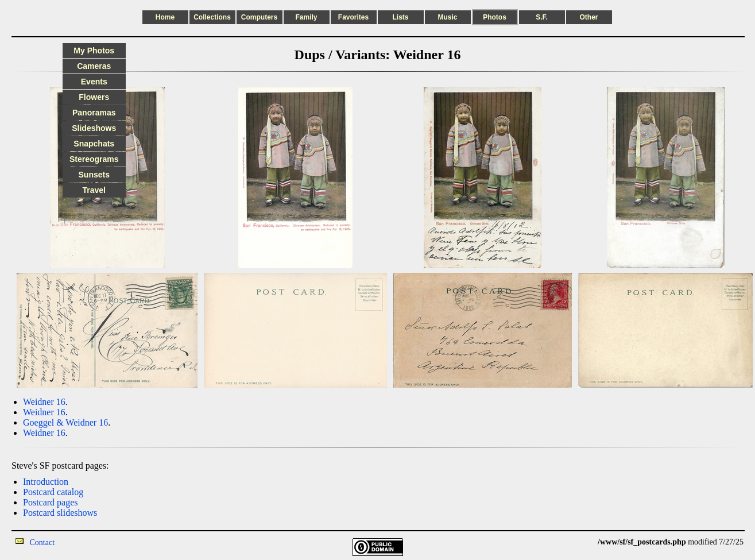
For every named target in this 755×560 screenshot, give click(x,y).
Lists (400, 17)
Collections (212, 17)
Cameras (94, 66)
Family (306, 17)
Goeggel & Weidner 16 (65, 422)
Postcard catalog (53, 492)
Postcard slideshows (60, 513)
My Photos (94, 51)
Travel (94, 190)
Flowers (94, 97)
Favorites (353, 17)
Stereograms (94, 159)
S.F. (542, 17)
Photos (495, 17)
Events (94, 82)
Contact (42, 542)
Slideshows (94, 128)
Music (447, 17)
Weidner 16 (44, 402)
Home (165, 17)
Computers (259, 17)
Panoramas (94, 113)
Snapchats (94, 144)
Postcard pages (51, 502)
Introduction (46, 482)
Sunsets (94, 175)
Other (588, 17)
